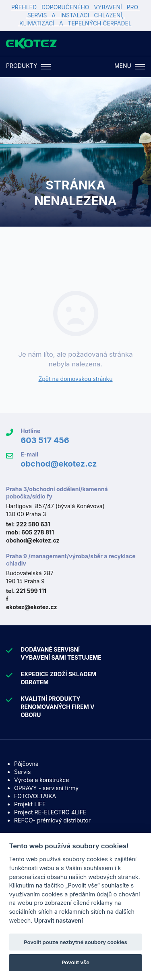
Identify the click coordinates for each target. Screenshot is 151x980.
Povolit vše (75, 962)
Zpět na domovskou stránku (75, 379)
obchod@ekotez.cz (59, 464)
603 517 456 (45, 440)
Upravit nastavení (58, 920)
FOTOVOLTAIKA (35, 796)
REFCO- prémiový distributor (52, 820)
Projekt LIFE (30, 804)
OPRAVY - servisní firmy (46, 788)
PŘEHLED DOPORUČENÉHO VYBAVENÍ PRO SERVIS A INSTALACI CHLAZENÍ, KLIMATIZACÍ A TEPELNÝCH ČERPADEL (75, 15)
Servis (22, 772)
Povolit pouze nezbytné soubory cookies (75, 942)
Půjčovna (26, 764)
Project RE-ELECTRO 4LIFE (50, 812)
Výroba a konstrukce (41, 780)
